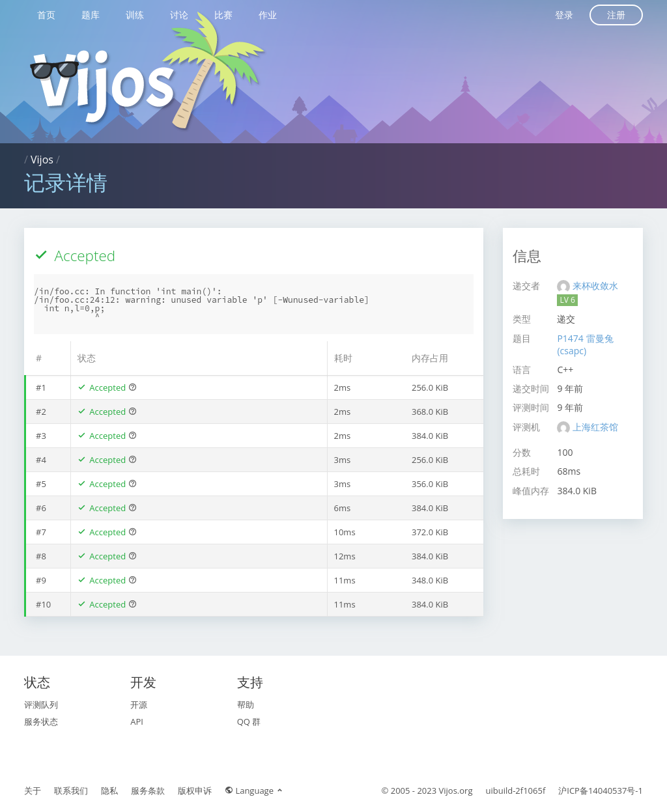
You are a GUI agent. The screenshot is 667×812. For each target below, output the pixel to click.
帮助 (246, 705)
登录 (564, 15)
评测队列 (41, 705)
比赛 (223, 15)
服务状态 (41, 721)
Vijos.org (456, 791)
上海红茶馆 (595, 427)
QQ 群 (249, 721)
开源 (139, 705)
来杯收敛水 (595, 286)
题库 (91, 15)
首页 (46, 15)
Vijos (42, 160)
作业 (268, 15)
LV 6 (567, 300)
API (137, 721)
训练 (135, 15)
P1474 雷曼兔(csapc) (585, 344)
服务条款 (148, 791)
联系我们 (71, 791)
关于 (33, 791)
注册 (616, 15)
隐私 (109, 791)
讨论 (179, 15)
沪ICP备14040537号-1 (601, 791)
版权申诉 (195, 791)
